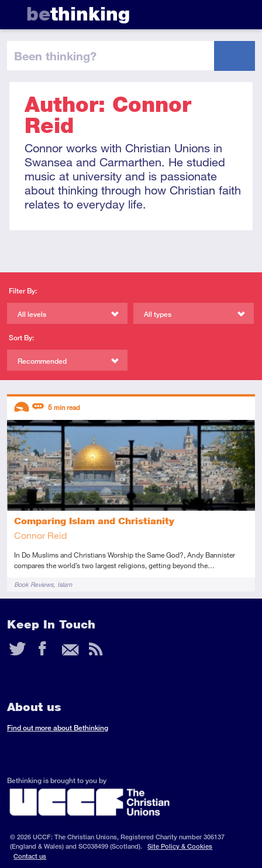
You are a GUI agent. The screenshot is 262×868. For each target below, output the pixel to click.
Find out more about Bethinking (58, 728)
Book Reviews (34, 584)
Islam (65, 584)
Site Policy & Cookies (180, 846)
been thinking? (55, 56)
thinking (78, 14)
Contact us (30, 856)
